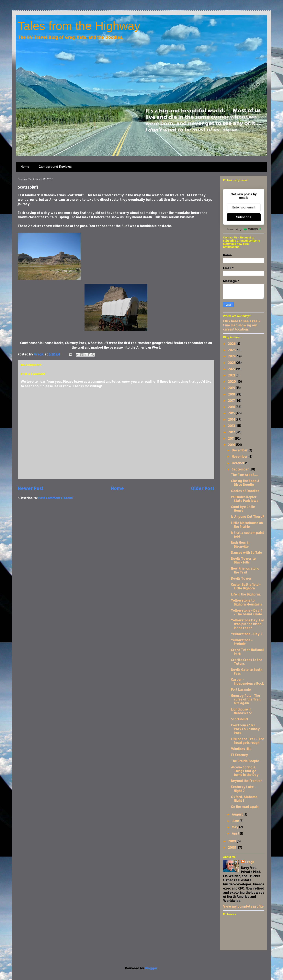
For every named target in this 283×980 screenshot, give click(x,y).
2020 (232, 381)
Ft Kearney (239, 755)
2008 (232, 847)
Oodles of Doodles (245, 491)
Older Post (203, 488)
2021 (232, 375)
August (238, 814)
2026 (232, 344)
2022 (232, 369)
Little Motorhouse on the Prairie (247, 525)
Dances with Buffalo (246, 552)
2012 (232, 432)
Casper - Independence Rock (247, 681)
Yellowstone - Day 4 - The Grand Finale (247, 612)
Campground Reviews (55, 167)
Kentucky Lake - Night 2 (243, 789)
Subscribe (244, 217)
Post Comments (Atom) (56, 498)
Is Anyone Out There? (247, 516)
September (241, 469)
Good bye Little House (243, 509)
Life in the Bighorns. (246, 594)
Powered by (244, 229)
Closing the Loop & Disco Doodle (245, 483)
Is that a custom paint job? (247, 534)
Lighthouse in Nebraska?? (241, 711)
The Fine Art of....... (244, 475)
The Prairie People (245, 761)
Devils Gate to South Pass (247, 671)
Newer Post (31, 488)
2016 (232, 407)
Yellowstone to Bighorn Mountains (246, 602)
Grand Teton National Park (247, 652)
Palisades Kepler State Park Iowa (245, 499)
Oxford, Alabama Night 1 (244, 799)
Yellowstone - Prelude (242, 642)
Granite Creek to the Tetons (247, 662)
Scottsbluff (240, 719)
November (240, 456)
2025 (232, 350)
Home (25, 167)
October (238, 463)
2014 (232, 419)
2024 (232, 356)
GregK (250, 862)
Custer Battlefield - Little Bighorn (246, 586)
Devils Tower (241, 578)
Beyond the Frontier (246, 781)
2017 (232, 400)
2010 (232, 445)
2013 (232, 426)
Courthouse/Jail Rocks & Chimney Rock (245, 729)
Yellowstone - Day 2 (247, 634)
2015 (232, 413)
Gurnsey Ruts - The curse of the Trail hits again (246, 699)
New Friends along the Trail (245, 570)
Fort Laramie (241, 689)
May (235, 827)
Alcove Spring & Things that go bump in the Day (245, 771)
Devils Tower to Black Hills (243, 560)
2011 (232, 438)
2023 (232, 363)
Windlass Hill (241, 749)
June (236, 821)
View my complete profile (243, 906)
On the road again (245, 807)
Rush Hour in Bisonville (240, 544)
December (240, 450)
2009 (232, 841)
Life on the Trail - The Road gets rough (248, 741)
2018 (232, 394)
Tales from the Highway (79, 26)
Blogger (151, 968)
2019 (232, 388)
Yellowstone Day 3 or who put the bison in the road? (248, 624)
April (236, 833)
